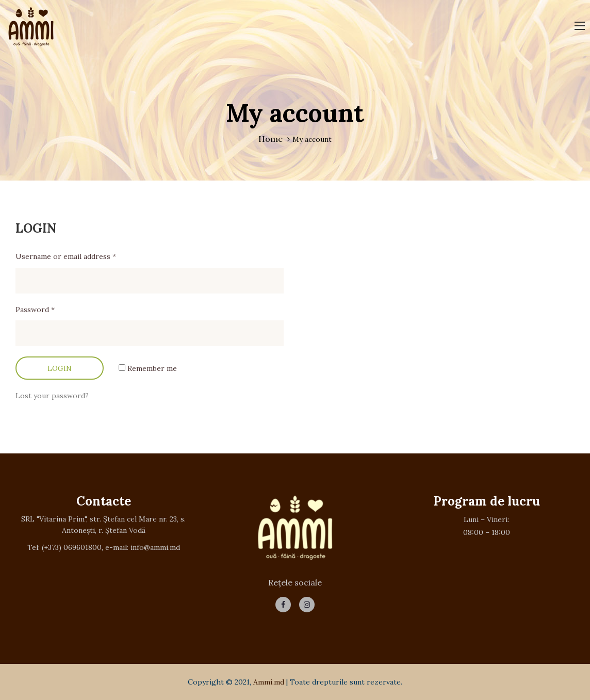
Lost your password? (52, 396)
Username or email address (66, 256)
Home (271, 139)
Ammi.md (269, 682)
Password (35, 310)
